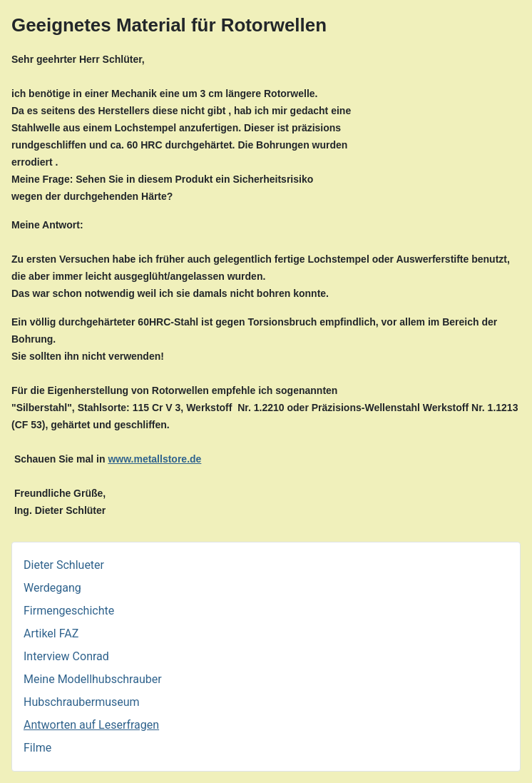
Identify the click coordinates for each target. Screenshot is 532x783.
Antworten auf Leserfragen (91, 725)
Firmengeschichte (69, 611)
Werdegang (52, 588)
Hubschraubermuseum (82, 702)
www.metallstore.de (154, 459)
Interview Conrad (66, 656)
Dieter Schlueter (64, 565)
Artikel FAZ (51, 633)
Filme (37, 748)
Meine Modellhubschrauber (93, 679)
